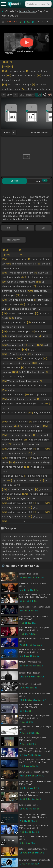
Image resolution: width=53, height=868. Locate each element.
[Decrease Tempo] (4, 95)
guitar (7, 133)
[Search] (48, 4)
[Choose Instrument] (14, 133)
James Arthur (27, 11)
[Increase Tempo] (16, 95)
